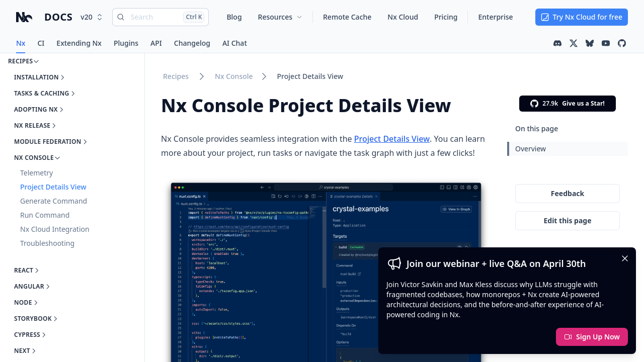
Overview (531, 149)
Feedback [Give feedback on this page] (568, 193)
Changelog (192, 43)
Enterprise (495, 17)
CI (41, 43)
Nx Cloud (403, 17)
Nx (21, 43)
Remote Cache (347, 17)
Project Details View (310, 76)
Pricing (446, 17)
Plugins (126, 43)
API (156, 43)
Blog (234, 17)
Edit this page (567, 220)
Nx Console (234, 76)
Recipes (176, 76)
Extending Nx (79, 43)
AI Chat (235, 43)
